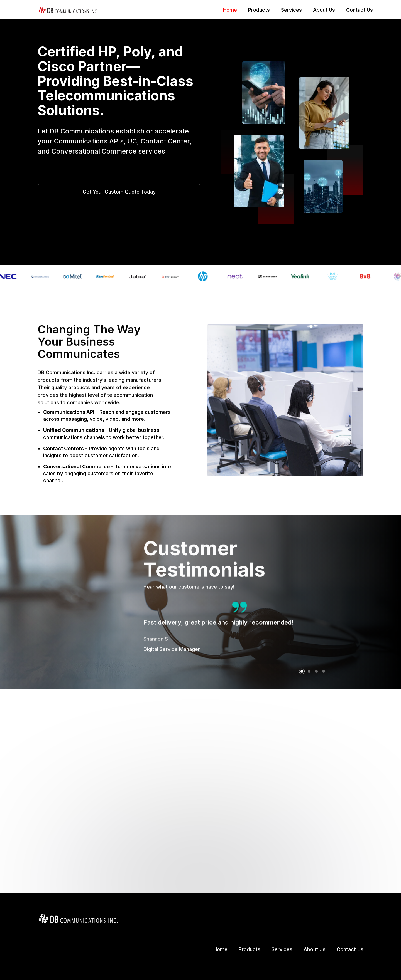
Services (291, 10)
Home (230, 10)
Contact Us (360, 10)
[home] (68, 10)
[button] (302, 697)
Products (259, 10)
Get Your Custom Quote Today (119, 192)
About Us (324, 10)
